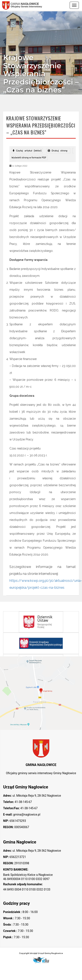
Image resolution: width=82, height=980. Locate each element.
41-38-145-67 (23, 802)
